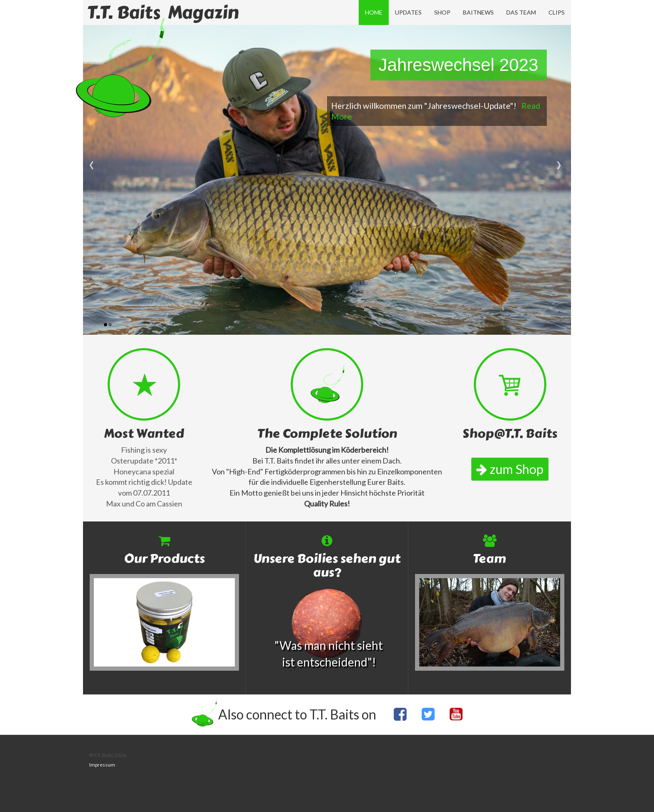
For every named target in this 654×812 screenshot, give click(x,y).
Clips (557, 12)
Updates (408, 12)
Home (374, 12)
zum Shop (510, 469)
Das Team (521, 12)
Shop (442, 12)
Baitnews (478, 12)
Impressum (102, 765)
